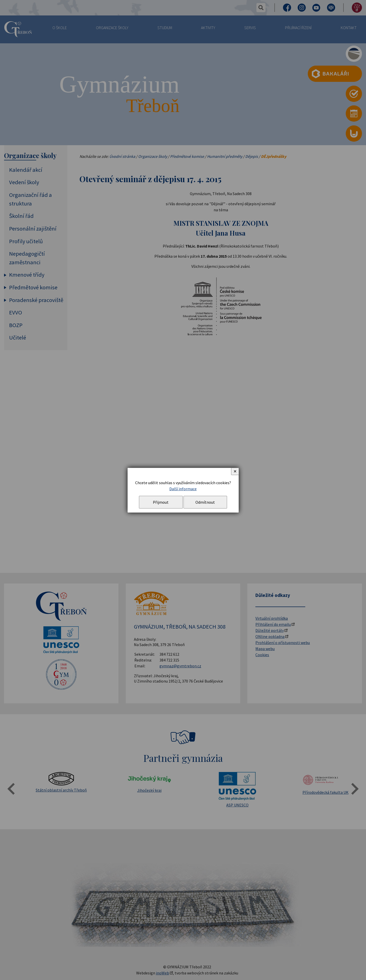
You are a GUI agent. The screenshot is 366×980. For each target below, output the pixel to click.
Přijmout (161, 502)
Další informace (183, 489)
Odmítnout (205, 502)
